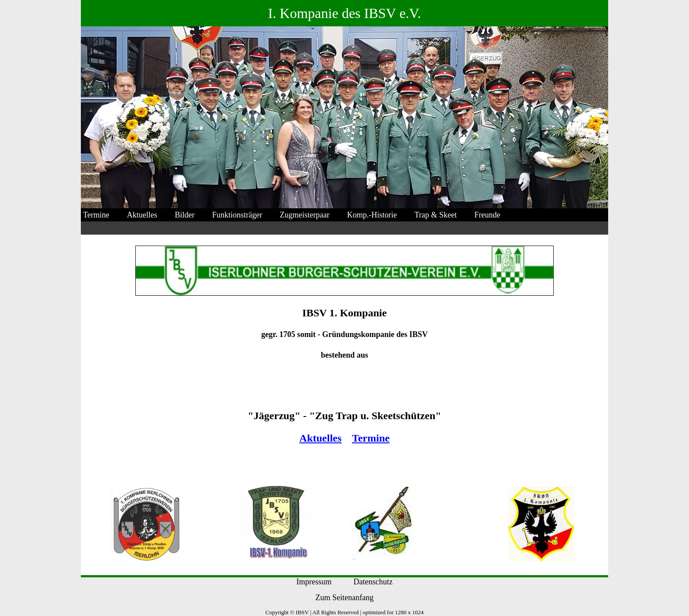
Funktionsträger (237, 215)
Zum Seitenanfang (344, 598)
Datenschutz (373, 582)
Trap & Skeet (435, 215)
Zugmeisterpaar (305, 215)
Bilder (185, 215)
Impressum (314, 582)
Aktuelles (142, 215)
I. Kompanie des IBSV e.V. (344, 13)
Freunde (488, 215)
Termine (96, 215)
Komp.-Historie (372, 215)
